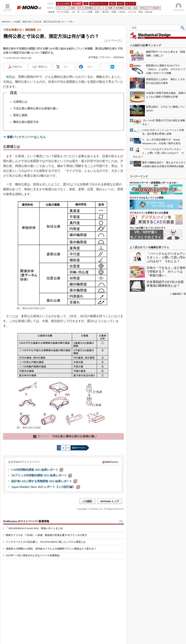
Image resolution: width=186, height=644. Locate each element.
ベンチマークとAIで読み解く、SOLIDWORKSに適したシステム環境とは (46, 542)
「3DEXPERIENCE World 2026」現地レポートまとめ (34, 528)
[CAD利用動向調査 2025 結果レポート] (37, 470)
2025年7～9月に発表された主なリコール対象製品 (33, 555)
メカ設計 (17, 22)
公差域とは (20, 102)
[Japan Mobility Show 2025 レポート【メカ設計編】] (46, 487)
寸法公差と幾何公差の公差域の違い (36, 108)
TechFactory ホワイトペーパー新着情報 (26, 521)
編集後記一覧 (179, 294)
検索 (183, 28)
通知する (43, 67)
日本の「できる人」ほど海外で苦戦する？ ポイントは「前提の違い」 (166, 272)
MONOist (6, 22)
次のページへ (79, 448)
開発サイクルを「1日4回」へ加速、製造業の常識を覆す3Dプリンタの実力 (46, 535)
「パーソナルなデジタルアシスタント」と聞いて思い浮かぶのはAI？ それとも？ (166, 257)
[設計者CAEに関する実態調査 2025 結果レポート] (44, 481)
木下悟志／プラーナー (100, 57)
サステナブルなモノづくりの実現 (147, 198)
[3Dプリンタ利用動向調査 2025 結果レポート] (42, 475)
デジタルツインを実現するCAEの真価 (149, 213)
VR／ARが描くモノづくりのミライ (148, 228)
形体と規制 (20, 115)
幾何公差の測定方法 (26, 122)
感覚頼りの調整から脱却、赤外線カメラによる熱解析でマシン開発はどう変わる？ (51, 549)
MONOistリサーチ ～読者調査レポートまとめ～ (154, 183)
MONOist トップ (110, 501)
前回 (9, 77)
